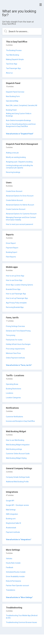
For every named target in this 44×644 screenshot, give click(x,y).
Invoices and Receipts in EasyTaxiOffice (20, 421)
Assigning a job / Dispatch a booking (19, 162)
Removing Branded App (15, 307)
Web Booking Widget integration (18, 445)
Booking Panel (11, 110)
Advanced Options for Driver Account (20, 196)
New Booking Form (13, 96)
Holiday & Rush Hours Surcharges (18, 344)
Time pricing (11, 335)
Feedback (10, 567)
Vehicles (9, 559)
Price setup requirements (15, 349)
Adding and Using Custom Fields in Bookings (19, 115)
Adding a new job (12, 153)
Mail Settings (11, 510)
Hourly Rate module (13, 563)
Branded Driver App (13, 289)
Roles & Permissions (13, 581)
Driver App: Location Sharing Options (19, 285)
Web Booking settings (14, 449)
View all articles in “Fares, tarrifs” (19, 365)
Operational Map (12, 101)
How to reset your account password (19, 224)
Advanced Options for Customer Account (21, 214)
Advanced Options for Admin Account (20, 205)
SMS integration (12, 514)
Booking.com (11, 519)
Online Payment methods (15, 358)
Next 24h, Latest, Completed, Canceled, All (22, 105)
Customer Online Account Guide (18, 454)
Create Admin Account (14, 200)
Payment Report (12, 248)
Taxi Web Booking (12, 55)
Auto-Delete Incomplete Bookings (18, 120)
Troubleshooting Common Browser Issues (21, 622)
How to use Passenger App (16, 294)
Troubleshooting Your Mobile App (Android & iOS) (22, 617)
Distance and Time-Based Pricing (18, 331)
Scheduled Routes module (16, 572)
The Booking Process (14, 50)
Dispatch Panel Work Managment (22, 144)
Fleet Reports (11, 257)
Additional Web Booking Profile (17, 482)
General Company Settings (19, 468)
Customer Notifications (14, 417)
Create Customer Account (16, 209)
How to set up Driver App (15, 276)
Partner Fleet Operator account (17, 586)
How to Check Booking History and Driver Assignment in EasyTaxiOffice (21, 125)
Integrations (12, 492)
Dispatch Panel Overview (15, 92)
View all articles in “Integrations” (19, 540)
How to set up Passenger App (17, 298)
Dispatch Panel (13, 83)
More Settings (13, 550)
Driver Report (11, 243)
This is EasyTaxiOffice (17, 42)
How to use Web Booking (15, 440)
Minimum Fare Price (13, 353)
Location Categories (13, 398)
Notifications (12, 408)
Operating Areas (12, 384)
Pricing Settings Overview (15, 326)
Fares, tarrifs (12, 318)
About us (9, 73)
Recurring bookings (13, 172)
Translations (11, 590)
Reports (10, 235)
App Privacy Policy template (16, 303)
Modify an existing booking (16, 157)
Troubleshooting (14, 608)
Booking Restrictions (14, 389)
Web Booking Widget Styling (16, 458)
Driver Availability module (15, 576)
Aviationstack (11, 528)
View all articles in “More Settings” (19, 597)
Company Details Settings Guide (18, 477)
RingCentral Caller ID (13, 523)
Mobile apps (12, 267)
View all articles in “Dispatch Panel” (20, 134)
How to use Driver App (14, 280)
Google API (10, 501)
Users (9, 183)
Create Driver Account (14, 191)
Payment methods (13, 532)
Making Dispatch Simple (15, 59)
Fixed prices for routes (14, 340)
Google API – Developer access (17, 505)
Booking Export (12, 252)
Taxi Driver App (12, 64)
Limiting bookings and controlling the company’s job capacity (19, 167)
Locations (10, 393)
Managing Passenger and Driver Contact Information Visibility (21, 219)
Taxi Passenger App (13, 68)
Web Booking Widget (16, 431)
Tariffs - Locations (15, 375)
